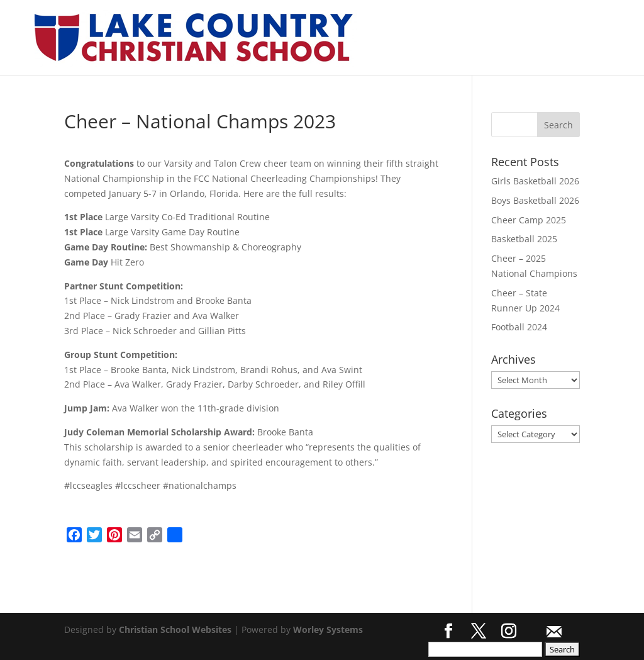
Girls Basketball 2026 (535, 181)
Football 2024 (519, 327)
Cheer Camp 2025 (529, 220)
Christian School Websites (175, 629)
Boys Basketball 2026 (535, 200)
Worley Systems (328, 629)
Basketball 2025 (524, 239)
